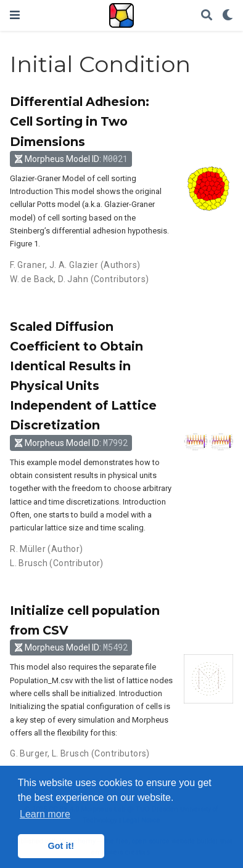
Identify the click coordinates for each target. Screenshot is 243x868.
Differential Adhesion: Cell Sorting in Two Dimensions (80, 121)
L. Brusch (29, 563)
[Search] (207, 16)
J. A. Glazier (74, 265)
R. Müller (28, 549)
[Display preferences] (228, 16)
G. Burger (29, 753)
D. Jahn (73, 279)
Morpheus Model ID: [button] (71, 159)
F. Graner (27, 265)
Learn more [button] (45, 814)
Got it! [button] (61, 846)
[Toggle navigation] (15, 15)
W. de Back (32, 279)
